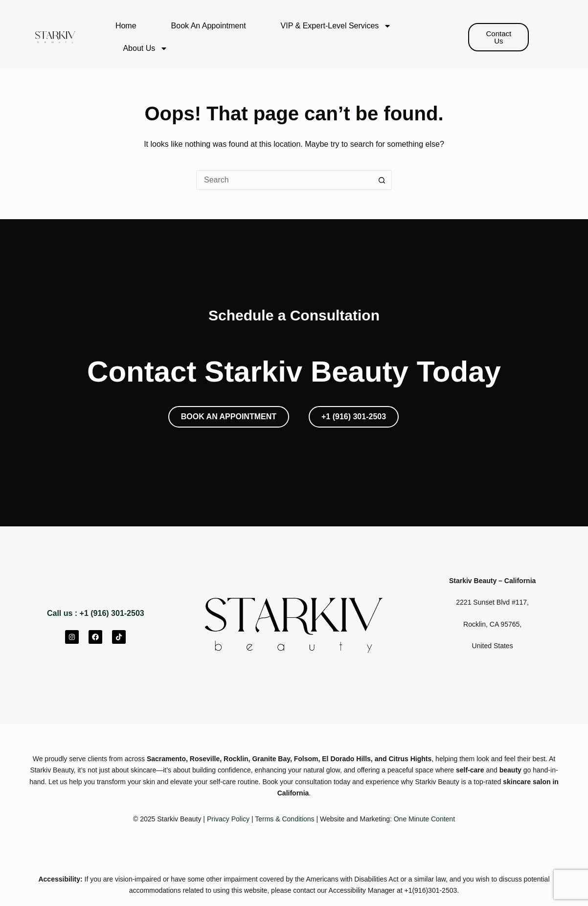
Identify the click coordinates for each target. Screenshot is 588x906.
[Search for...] (284, 180)
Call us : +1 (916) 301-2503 (96, 613)
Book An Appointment (209, 26)
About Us (145, 48)
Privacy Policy (228, 819)
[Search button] (382, 180)
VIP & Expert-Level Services (336, 26)
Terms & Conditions (284, 819)
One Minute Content (424, 819)
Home (126, 26)
